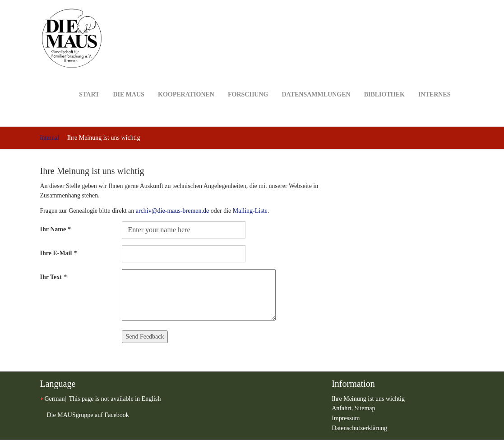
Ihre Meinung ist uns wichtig (368, 399)
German (55, 399)
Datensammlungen (316, 80)
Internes (435, 80)
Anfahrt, (343, 408)
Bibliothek (384, 80)
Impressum (346, 418)
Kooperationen (186, 80)
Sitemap (365, 408)
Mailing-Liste (250, 211)
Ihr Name (55, 229)
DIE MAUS (129, 80)
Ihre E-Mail (58, 253)
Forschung (248, 80)
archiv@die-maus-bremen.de (173, 211)
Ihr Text (53, 277)
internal (50, 138)
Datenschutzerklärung (359, 428)
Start (89, 80)
